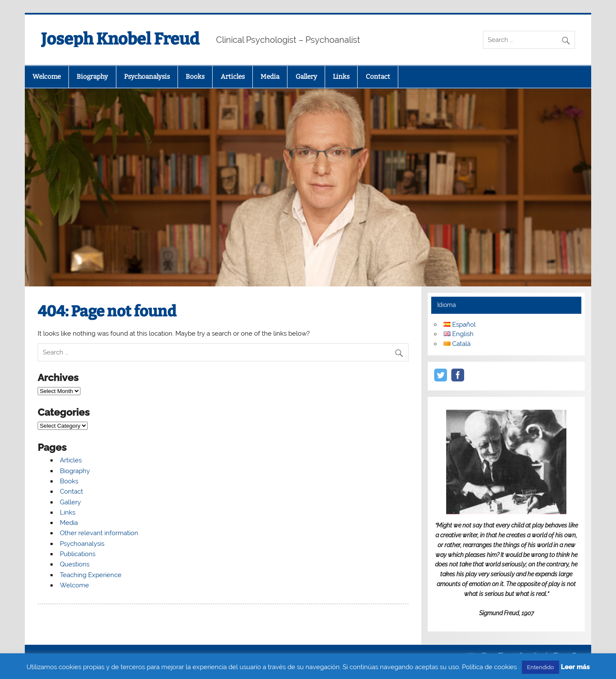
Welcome (47, 77)
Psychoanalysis (147, 77)
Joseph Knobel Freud (120, 39)
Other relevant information (99, 533)
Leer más (575, 667)
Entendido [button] (540, 667)
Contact (378, 77)
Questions (75, 564)
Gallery (306, 77)
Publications (78, 554)
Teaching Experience (91, 575)
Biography (92, 77)
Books (195, 77)
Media (270, 77)
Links (341, 77)
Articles (233, 77)
